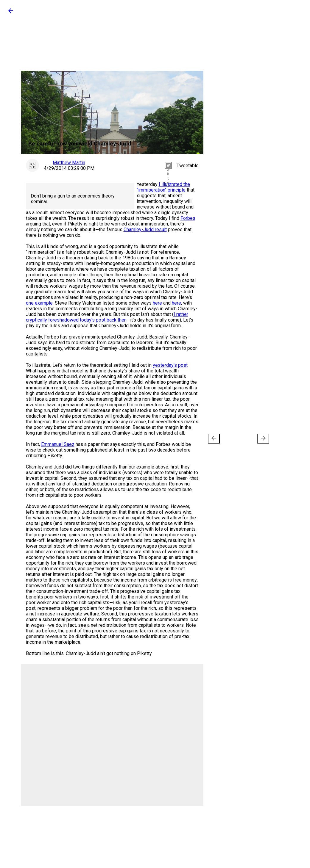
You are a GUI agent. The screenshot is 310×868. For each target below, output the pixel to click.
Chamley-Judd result (145, 229)
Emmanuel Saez (58, 444)
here (157, 303)
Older (254, 439)
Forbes (188, 218)
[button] (11, 13)
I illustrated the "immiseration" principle (163, 187)
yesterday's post (170, 365)
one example (39, 303)
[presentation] (214, 439)
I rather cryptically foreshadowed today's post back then (107, 317)
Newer (224, 439)
